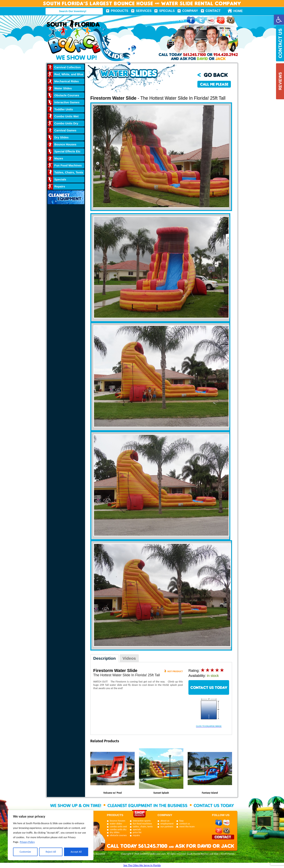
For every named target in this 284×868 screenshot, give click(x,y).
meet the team (187, 826)
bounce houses (117, 821)
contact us (185, 824)
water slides (116, 824)
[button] (279, 20)
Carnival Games (65, 130)
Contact (213, 11)
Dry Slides (61, 137)
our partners (167, 826)
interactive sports (142, 821)
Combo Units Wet (66, 116)
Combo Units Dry (66, 123)
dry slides (115, 832)
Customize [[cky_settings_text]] (25, 852)
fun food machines (142, 824)
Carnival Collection (68, 67)
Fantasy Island (210, 793)
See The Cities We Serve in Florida (142, 865)
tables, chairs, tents (143, 826)
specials (137, 829)
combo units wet (118, 826)
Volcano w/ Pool (113, 793)
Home (236, 11)
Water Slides (63, 88)
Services (144, 11)
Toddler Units (64, 109)
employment (167, 824)
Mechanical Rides (67, 81)
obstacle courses (118, 835)
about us (165, 821)
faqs (181, 821)
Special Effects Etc (67, 151)
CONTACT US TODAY (209, 687)
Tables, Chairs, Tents (69, 172)
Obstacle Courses (67, 95)
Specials (167, 11)
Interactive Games (67, 102)
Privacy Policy (27, 842)
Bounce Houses (65, 144)
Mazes (59, 158)
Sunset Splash (161, 793)
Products (120, 11)
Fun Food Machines (68, 165)
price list (137, 832)
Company (190, 11)
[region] (51, 835)
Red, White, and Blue (69, 74)
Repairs (60, 186)
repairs (136, 835)
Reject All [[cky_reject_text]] (51, 852)
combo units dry (118, 829)
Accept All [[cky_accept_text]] (76, 852)
